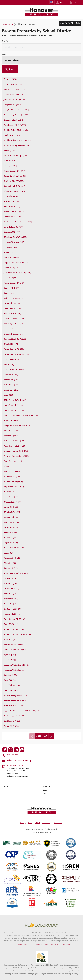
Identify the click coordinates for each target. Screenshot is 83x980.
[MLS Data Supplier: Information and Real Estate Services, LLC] (42, 957)
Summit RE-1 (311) (12, 288)
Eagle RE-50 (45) (11, 624)
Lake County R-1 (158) (13, 405)
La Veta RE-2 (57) (11, 589)
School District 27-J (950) (14, 171)
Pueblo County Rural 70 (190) (16, 354)
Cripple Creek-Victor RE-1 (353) (17, 263)
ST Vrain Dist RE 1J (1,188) (16, 156)
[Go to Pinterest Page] (22, 750)
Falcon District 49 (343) (14, 283)
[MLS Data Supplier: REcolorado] (42, 925)
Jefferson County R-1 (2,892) (16, 90)
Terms (30, 823)
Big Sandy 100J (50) (12, 609)
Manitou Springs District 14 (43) (17, 634)
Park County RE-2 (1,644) (15, 125)
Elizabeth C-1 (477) (12, 232)
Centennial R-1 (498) (12, 217)
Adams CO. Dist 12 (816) (14, 191)
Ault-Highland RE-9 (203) (15, 339)
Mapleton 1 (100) (11, 497)
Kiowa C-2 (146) (11, 421)
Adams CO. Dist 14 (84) (14, 548)
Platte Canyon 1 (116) (13, 461)
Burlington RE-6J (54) (13, 599)
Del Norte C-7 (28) (12, 721)
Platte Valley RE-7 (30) (13, 706)
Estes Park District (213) (14, 334)
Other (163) (9, 395)
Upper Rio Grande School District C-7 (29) (22, 711)
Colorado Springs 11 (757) (15, 196)
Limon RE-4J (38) (11, 660)
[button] (10, 69)
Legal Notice (18, 944)
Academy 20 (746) (11, 202)
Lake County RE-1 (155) (14, 410)
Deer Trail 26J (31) (12, 691)
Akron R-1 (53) (10, 604)
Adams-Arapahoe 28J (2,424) (16, 115)
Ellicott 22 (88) (10, 538)
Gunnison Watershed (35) (14, 670)
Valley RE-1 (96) (11, 507)
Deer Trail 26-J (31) (12, 685)
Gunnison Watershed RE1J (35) (17, 665)
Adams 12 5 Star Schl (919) (15, 176)
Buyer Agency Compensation (60, 944)
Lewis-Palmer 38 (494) (13, 227)
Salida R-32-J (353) (12, 268)
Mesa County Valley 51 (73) (16, 573)
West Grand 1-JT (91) (13, 517)
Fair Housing (58, 823)
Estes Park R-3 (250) (12, 314)
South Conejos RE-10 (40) (15, 650)
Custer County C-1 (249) (14, 319)
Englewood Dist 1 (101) (14, 487)
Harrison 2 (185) (11, 375)
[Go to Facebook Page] (5, 750)
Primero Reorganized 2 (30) (15, 696)
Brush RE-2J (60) (11, 584)
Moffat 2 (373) (10, 252)
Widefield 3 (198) (11, 344)
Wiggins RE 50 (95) (12, 512)
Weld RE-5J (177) (11, 385)
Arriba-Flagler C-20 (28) (14, 716)
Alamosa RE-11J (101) (13, 482)
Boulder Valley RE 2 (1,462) (16, 130)
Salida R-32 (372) (11, 258)
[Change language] (52, 2)
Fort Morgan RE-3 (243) (14, 324)
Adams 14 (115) (10, 466)
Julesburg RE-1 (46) (12, 614)
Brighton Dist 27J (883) (14, 181)
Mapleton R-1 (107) (12, 477)
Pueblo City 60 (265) (12, 303)
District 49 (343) (11, 278)
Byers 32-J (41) (10, 640)
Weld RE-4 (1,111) (11, 161)
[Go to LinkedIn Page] (16, 750)
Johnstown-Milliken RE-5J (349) (17, 273)
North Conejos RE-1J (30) (15, 701)
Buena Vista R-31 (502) (14, 212)
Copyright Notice (42, 944)
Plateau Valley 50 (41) (13, 645)
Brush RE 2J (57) (11, 594)
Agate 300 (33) (10, 680)
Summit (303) (9, 293)
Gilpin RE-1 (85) (11, 543)
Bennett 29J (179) (11, 380)
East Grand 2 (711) (12, 207)
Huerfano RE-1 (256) (13, 309)
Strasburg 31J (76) (11, 568)
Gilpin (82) (8, 553)
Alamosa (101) (10, 492)
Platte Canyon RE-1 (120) (14, 446)
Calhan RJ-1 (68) (11, 578)
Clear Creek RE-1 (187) (14, 370)
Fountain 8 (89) (10, 533)
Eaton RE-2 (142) (11, 431)
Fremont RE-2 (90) (11, 522)
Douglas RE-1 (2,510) (13, 105)
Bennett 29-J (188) (11, 365)
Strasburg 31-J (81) (12, 558)
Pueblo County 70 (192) (14, 349)
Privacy (23, 823)
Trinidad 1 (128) (11, 436)
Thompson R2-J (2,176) (14, 120)
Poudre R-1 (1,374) (12, 135)
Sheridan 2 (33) (10, 675)
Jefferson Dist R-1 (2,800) (14, 100)
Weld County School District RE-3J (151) (21, 415)
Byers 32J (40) (10, 655)
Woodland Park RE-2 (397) (15, 237)
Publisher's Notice (29, 944)
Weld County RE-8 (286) (14, 298)
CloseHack (47, 833)
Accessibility (47, 823)
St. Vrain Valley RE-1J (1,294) (16, 146)
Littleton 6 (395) (11, 247)
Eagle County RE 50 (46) (14, 619)
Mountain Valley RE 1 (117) (16, 451)
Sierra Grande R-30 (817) (14, 186)
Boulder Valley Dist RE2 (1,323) (17, 140)
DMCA (37, 823)
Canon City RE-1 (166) (13, 390)
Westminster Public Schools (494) (18, 222)
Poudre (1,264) (10, 151)
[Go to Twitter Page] (11, 750)
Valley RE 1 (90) (11, 528)
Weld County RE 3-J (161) (15, 400)
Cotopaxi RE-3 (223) (12, 329)
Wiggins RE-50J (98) (12, 502)
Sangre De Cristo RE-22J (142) (17, 426)
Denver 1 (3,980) (11, 79)
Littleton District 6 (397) (14, 242)
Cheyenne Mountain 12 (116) (16, 456)
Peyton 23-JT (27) (11, 726)
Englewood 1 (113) (12, 471)
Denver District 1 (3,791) (14, 84)
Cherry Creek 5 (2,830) (13, 95)
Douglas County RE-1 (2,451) (16, 110)
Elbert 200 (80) (10, 563)
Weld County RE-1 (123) (14, 441)
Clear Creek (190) (11, 359)
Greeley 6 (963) (10, 166)
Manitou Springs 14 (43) (14, 629)
